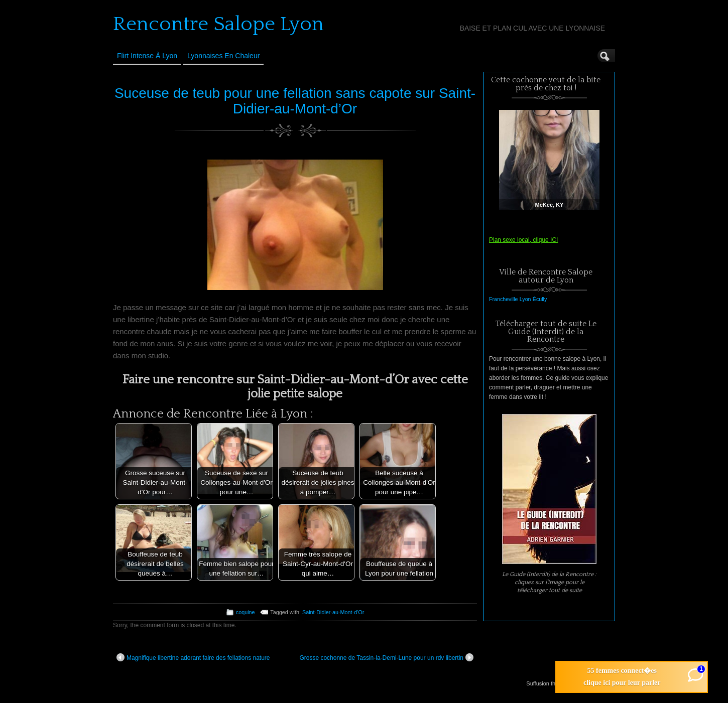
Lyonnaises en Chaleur (223, 56)
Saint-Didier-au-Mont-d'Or (333, 612)
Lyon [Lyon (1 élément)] (525, 299)
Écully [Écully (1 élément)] (540, 299)
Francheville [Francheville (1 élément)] (503, 299)
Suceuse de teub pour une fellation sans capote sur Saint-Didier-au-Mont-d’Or (295, 101)
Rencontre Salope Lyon (218, 24)
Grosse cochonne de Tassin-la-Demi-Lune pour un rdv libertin (386, 657)
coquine (246, 612)
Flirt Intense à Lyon (147, 56)
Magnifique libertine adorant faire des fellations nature (193, 657)
